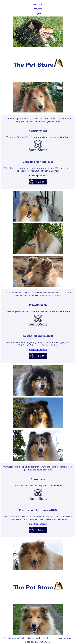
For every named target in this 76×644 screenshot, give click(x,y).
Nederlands (38, 4)
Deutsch (38, 9)
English (38, 13)
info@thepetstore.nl (38, 175)
